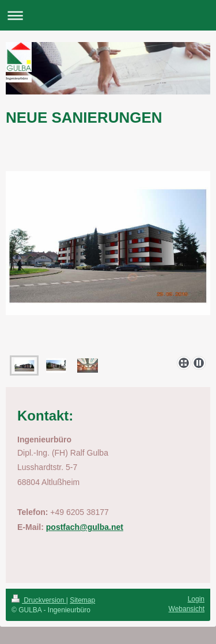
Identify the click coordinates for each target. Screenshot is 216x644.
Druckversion (39, 600)
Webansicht (187, 609)
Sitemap (82, 600)
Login (196, 599)
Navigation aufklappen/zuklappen (108, 15)
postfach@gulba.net (85, 527)
